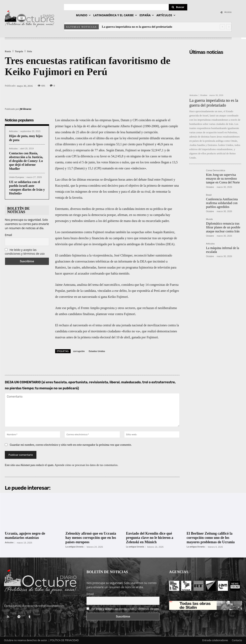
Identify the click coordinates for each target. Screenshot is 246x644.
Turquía (19, 51)
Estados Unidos (97, 351)
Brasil (209, 195)
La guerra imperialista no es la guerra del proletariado (137, 27)
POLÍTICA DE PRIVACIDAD (65, 640)
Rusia (8, 51)
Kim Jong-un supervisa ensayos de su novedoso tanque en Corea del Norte (223, 179)
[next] (229, 27)
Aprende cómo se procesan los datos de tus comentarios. (86, 465)
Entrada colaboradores (215, 640)
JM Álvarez (26, 109)
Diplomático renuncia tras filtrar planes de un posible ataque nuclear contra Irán (223, 227)
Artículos (13, 131)
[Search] (178, 7)
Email (8, 235)
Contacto (237, 640)
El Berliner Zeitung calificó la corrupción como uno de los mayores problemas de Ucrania (211, 538)
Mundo (209, 219)
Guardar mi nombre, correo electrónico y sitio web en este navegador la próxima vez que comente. (71, 445)
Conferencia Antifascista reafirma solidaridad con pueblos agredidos (222, 203)
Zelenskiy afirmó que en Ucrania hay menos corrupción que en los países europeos (91, 538)
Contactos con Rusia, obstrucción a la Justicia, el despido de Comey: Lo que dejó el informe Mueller (26, 161)
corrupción (79, 351)
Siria (29, 51)
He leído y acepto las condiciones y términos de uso (25, 252)
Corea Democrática (216, 170)
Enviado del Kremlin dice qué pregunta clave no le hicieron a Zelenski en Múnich (150, 538)
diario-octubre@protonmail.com (43, 606)
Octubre (204, 95)
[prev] (222, 27)
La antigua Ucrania (74, 547)
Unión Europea (16, 177)
